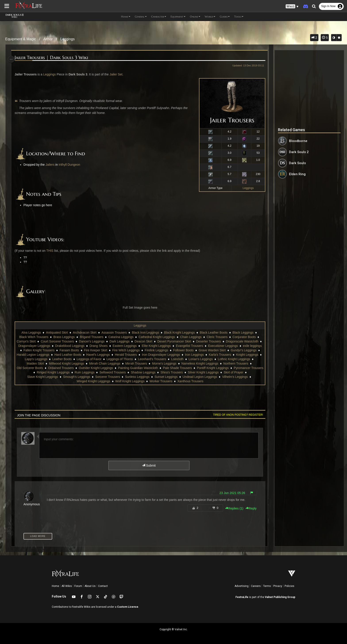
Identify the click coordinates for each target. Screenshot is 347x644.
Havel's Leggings (141, 355)
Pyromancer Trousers (46, 372)
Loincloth (226, 359)
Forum (78, 586)
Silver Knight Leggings (232, 372)
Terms (267, 586)
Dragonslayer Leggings (46, 346)
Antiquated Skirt (57, 333)
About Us (90, 586)
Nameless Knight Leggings (236, 363)
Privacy (278, 586)
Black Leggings (243, 333)
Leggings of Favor (137, 359)
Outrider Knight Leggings (128, 368)
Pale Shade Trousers (209, 368)
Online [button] (195, 16)
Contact (103, 586)
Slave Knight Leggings (70, 377)
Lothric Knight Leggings (41, 363)
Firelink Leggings (181, 350)
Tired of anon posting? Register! (236, 415)
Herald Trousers (168, 355)
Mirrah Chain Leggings (141, 363)
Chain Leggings (191, 337)
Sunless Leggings (165, 377)
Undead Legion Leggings (227, 377)
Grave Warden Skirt (237, 350)
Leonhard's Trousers (200, 359)
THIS (52, 251)
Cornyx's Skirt (28, 341)
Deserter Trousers (211, 341)
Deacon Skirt (146, 341)
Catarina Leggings (121, 337)
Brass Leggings (64, 337)
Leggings (68, 39)
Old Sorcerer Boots (62, 368)
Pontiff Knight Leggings (245, 368)
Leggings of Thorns (168, 359)
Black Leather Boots (213, 333)
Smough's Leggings (104, 377)
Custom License (128, 607)
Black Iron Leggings (145, 333)
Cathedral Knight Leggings (157, 337)
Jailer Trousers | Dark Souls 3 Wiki (53, 58)
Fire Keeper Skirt (120, 350)
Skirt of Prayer (40, 377)
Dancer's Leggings (94, 341)
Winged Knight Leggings (109, 381)
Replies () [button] (232, 508)
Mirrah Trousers (172, 363)
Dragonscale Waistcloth (244, 341)
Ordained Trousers (93, 368)
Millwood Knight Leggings (103, 363)
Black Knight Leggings (179, 333)
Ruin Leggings (114, 372)
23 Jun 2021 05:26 (230, 493)
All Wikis (67, 586)
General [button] (141, 16)
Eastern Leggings (136, 346)
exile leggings (34, 350)
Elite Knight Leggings (168, 346)
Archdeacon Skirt (84, 333)
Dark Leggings (122, 341)
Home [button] (126, 16)
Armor (48, 39)
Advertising (242, 586)
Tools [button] (239, 16)
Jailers (52, 165)
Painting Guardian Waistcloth (170, 368)
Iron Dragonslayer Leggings (203, 355)
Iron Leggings (237, 355)
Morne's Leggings (200, 363)
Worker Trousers (176, 381)
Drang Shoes (110, 346)
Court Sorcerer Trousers (60, 341)
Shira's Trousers (201, 372)
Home (55, 586)
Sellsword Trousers (142, 372)
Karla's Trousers (30, 359)
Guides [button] (225, 16)
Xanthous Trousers (206, 381)
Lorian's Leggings (249, 359)
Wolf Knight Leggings (145, 381)
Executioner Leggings (235, 346)
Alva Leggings (31, 333)
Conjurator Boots (244, 337)
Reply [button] (249, 508)
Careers (256, 586)
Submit (149, 465)
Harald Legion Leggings (75, 355)
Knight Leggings (57, 359)
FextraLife (242, 597)
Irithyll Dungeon (72, 165)
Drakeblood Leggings (81, 346)
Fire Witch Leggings (150, 350)
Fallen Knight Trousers (64, 350)
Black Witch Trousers (34, 337)
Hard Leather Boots (110, 355)
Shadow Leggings (173, 372)
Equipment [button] (178, 16)
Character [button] (159, 16)
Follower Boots (208, 350)
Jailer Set (118, 74)
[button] (292, 7)
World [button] (210, 16)
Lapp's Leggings (84, 359)
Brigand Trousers (91, 337)
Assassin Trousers (114, 333)
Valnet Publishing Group (280, 597)
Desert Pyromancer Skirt (176, 341)
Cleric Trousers (217, 337)
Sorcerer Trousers (135, 377)
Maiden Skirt (71, 363)
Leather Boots (110, 359)
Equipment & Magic (21, 39)
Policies (289, 586)
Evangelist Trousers (201, 346)
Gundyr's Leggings (41, 355)
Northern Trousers (31, 368)
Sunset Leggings (193, 377)
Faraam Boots (94, 350)
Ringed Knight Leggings (83, 372)
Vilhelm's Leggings (74, 381)
